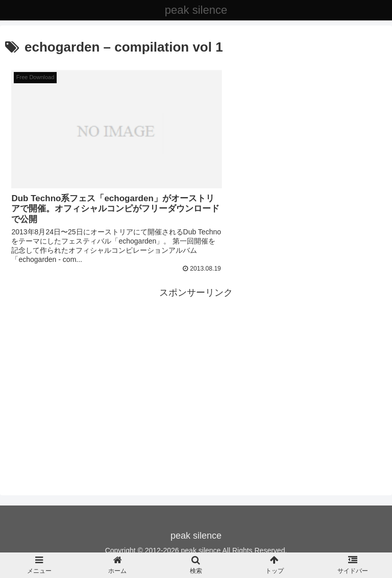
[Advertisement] (196, 364)
